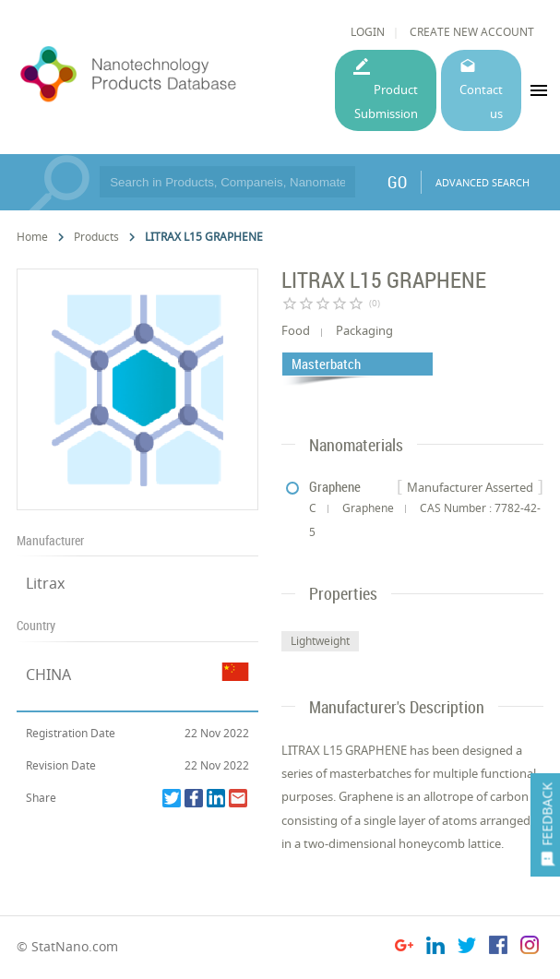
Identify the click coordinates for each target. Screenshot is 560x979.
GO (397, 182)
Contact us (481, 101)
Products (96, 237)
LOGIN (368, 32)
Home (32, 237)
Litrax (45, 583)
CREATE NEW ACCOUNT (472, 32)
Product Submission (386, 101)
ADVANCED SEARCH (483, 182)
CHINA (48, 675)
